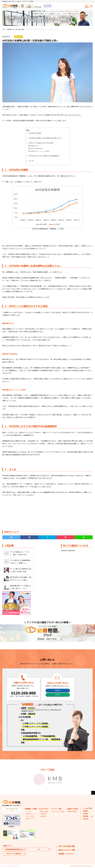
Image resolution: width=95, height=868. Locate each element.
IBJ (39, 849)
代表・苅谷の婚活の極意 (67, 846)
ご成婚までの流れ (72, 809)
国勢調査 (53, 229)
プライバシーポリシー (7, 866)
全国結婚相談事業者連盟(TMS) (14, 849)
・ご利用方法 (43, 814)
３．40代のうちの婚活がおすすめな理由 (40, 143)
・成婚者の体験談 (71, 811)
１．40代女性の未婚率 (34, 133)
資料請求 (58, 691)
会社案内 (86, 814)
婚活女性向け (18, 37)
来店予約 (58, 695)
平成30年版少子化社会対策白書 (31, 286)
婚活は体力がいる (34, 146)
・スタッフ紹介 (29, 816)
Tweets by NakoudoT (68, 551)
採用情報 (88, 816)
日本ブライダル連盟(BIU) (14, 854)
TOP (3, 29)
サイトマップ (16, 866)
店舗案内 (86, 811)
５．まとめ (30, 161)
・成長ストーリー (30, 819)
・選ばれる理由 (43, 811)
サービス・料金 (56, 809)
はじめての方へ (44, 809)
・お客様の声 (43, 816)
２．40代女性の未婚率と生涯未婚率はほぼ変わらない (44, 138)
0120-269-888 (24, 693)
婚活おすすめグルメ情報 (67, 850)
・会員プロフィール (31, 814)
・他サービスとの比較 (58, 811)
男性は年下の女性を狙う (35, 148)
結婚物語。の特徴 (31, 809)
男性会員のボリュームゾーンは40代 (39, 151)
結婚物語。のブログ (66, 854)
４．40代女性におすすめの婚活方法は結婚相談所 (43, 156)
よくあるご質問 (87, 808)
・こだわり (28, 811)
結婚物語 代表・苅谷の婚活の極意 (15, 29)
